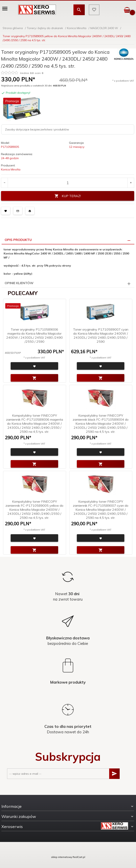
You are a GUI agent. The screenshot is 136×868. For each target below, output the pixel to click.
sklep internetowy (62, 857)
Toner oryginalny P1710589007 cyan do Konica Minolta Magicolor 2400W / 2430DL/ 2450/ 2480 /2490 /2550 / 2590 (101, 335)
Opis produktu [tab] (18, 240)
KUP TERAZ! (68, 196)
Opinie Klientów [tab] (19, 283)
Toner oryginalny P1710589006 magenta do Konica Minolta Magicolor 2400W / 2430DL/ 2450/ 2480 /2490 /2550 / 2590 (35, 335)
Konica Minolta (11, 169)
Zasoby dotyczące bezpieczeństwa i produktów (37, 129)
